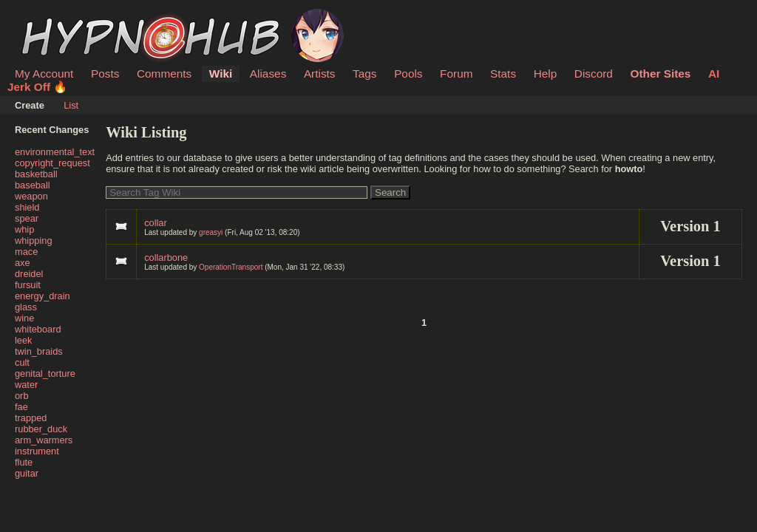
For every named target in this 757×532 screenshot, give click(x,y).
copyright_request (52, 163)
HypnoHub (55, 17)
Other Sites (660, 74)
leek (23, 340)
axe (23, 263)
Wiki (221, 74)
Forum (456, 74)
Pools (408, 74)
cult (22, 362)
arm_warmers (44, 440)
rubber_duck (41, 429)
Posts (105, 74)
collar (156, 223)
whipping (34, 241)
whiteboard (38, 329)
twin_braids (39, 351)
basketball (36, 174)
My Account (44, 74)
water (26, 385)
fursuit (28, 285)
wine (24, 318)
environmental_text (55, 152)
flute (24, 462)
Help (546, 74)
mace (26, 252)
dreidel (29, 274)
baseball (33, 185)
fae (21, 407)
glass (26, 307)
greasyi (211, 232)
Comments (164, 74)
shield (27, 207)
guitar (27, 473)
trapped (31, 418)
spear (27, 218)
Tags (364, 74)
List (71, 105)
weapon (31, 196)
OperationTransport (231, 267)
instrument (37, 451)
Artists (320, 74)
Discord (594, 74)
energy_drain (43, 296)
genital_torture (45, 374)
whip (24, 229)
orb (22, 396)
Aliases (268, 74)
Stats (503, 74)
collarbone (166, 258)
